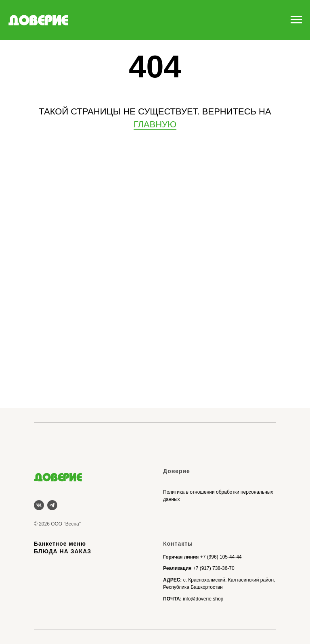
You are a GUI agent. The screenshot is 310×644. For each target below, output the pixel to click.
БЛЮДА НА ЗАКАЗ (63, 551)
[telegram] (52, 505)
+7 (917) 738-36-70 (214, 568)
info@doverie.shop (203, 599)
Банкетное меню (60, 544)
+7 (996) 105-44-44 (221, 557)
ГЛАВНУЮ (155, 124)
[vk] (39, 505)
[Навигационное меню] (296, 20)
